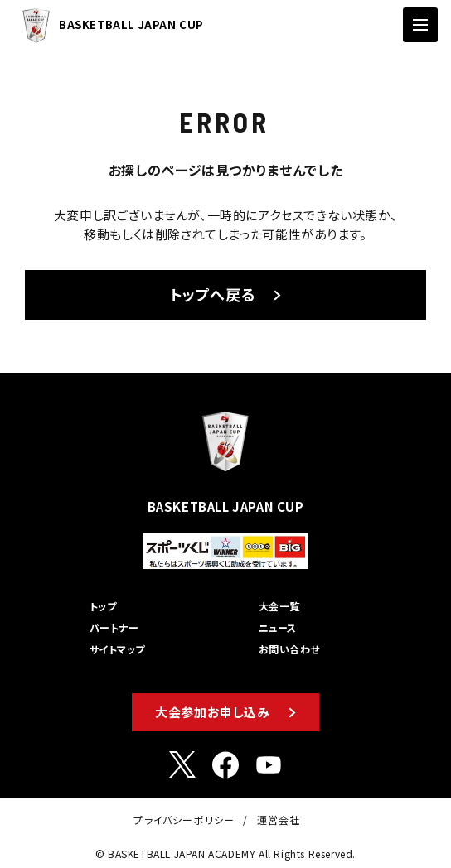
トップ (103, 606)
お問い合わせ (289, 649)
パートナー (114, 627)
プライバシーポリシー (184, 820)
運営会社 (279, 820)
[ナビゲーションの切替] (420, 25)
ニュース (278, 627)
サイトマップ (117, 649)
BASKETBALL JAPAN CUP (109, 25)
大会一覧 (279, 606)
